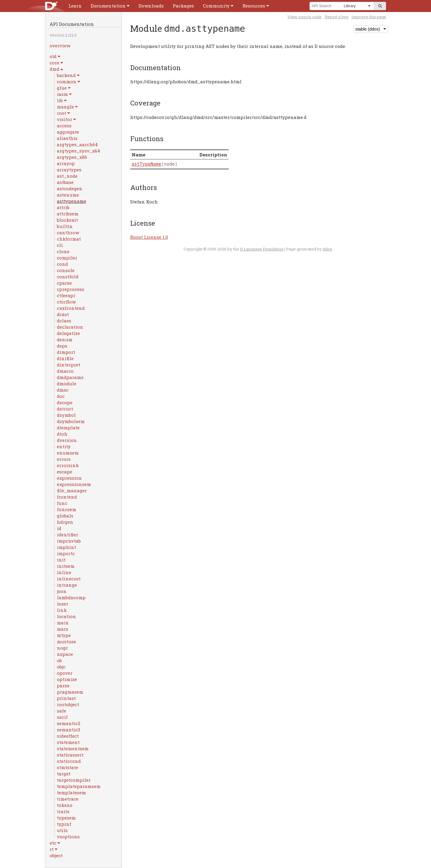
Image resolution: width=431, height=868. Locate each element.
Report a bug (337, 17)
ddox (327, 249)
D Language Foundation (262, 249)
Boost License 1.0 (149, 237)
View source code (304, 17)
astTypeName (147, 164)
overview (60, 46)
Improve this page (369, 17)
